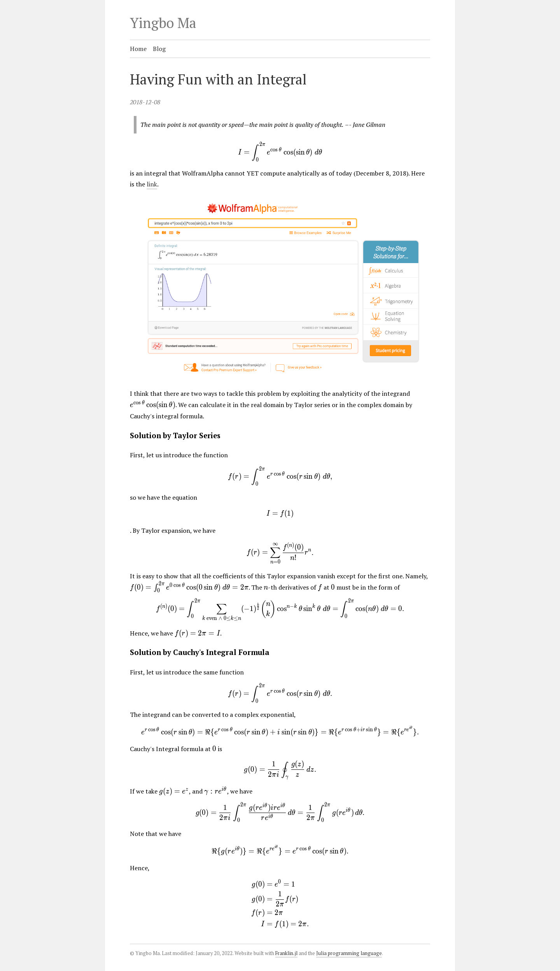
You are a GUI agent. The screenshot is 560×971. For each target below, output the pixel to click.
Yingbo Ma (163, 23)
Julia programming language (349, 953)
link (152, 184)
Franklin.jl (286, 953)
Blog (159, 49)
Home (138, 49)
